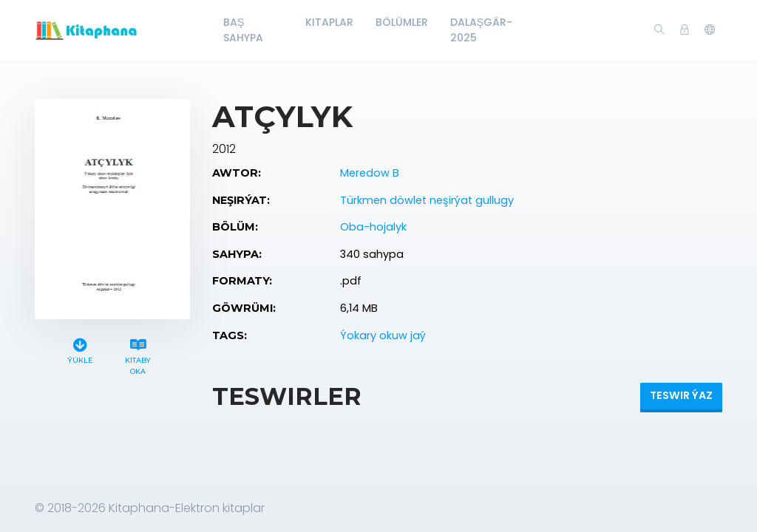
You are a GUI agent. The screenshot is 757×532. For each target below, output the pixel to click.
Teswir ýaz (681, 395)
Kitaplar (329, 22)
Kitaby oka (138, 355)
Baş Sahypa (243, 30)
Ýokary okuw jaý (383, 335)
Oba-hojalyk (373, 227)
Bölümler (402, 22)
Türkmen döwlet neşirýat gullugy (427, 200)
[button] (710, 30)
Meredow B (370, 173)
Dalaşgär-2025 (481, 30)
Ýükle (80, 349)
